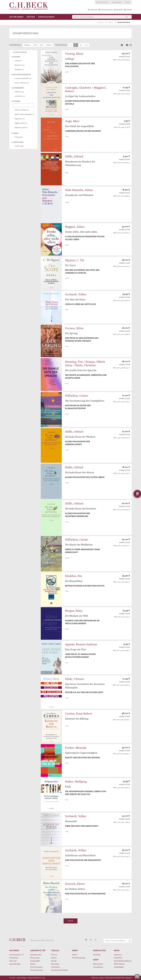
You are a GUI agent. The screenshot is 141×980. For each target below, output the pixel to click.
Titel (35, 45)
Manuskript (55, 964)
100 (86, 45)
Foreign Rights (117, 2)
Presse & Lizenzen (102, 2)
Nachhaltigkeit (119, 967)
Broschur (19, 65)
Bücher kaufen (98, 964)
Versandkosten (98, 967)
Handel (128, 2)
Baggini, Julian (20, 123)
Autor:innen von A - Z (17, 955)
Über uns (54, 955)
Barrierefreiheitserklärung (123, 961)
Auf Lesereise (14, 958)
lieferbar (19, 92)
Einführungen (19, 146)
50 (81, 45)
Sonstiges (19, 69)
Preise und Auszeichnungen (15, 962)
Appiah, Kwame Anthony (24, 114)
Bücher (31, 17)
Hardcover (18, 61)
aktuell (74, 955)
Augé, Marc (19, 119)
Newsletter (97, 955)
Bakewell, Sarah (21, 128)
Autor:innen (16, 17)
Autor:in (49, 45)
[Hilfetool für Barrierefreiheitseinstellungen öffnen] (137, 494)
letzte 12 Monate (21, 83)
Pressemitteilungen (79, 958)
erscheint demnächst (23, 78)
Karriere (54, 958)
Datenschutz (118, 958)
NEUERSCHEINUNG (20, 52)
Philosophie (18, 137)
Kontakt (54, 961)
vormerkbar (19, 96)
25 (76, 45)
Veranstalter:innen (37, 970)
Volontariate (55, 967)
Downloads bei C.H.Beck (59, 970)
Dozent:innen (35, 958)
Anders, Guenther (21, 110)
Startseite (101, 22)
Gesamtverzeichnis (124, 22)
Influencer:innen (36, 955)
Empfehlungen (46, 17)
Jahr (42, 45)
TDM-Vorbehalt (119, 964)
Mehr (70, 921)
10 (71, 45)
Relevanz (27, 45)
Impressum (118, 955)
